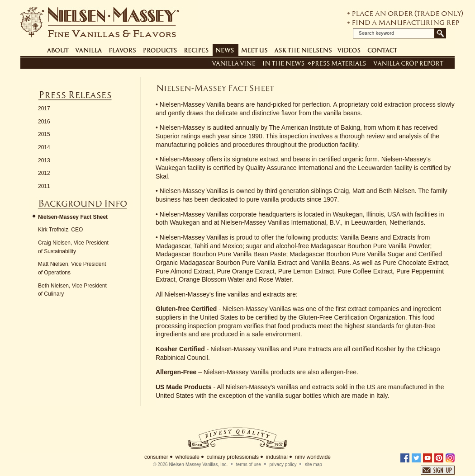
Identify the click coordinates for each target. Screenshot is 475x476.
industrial (277, 457)
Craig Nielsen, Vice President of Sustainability (73, 247)
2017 (44, 108)
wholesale (187, 457)
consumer (156, 457)
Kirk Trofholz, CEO (60, 230)
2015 (44, 134)
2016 (44, 122)
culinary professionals (233, 457)
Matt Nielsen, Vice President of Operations (72, 268)
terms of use (249, 464)
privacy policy (283, 464)
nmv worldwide (313, 457)
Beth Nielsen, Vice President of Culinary (72, 290)
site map (313, 464)
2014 (44, 147)
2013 (44, 160)
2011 (44, 186)
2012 (44, 173)
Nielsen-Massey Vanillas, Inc (197, 464)
